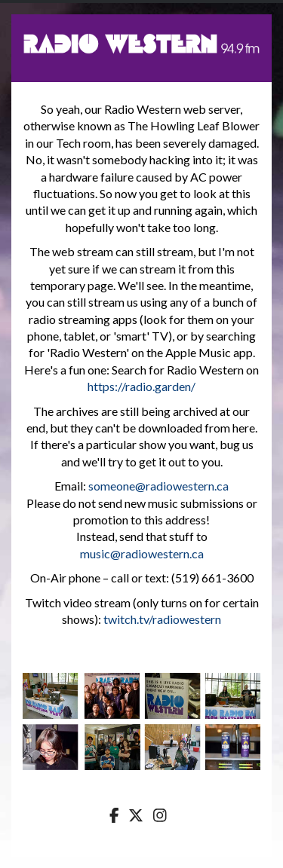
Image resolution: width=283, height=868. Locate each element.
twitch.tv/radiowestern (162, 619)
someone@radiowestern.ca (158, 486)
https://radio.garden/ (141, 386)
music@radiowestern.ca (142, 553)
